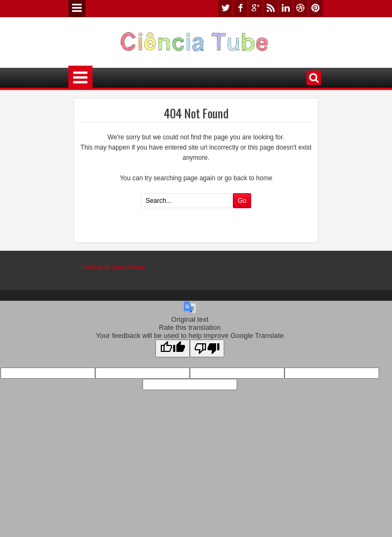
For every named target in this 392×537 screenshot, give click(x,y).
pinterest (316, 8)
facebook (240, 8)
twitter (225, 8)
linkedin (286, 8)
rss (270, 8)
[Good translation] (173, 348)
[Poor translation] (207, 348)
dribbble (301, 8)
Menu (77, 9)
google (255, 8)
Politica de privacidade (113, 267)
